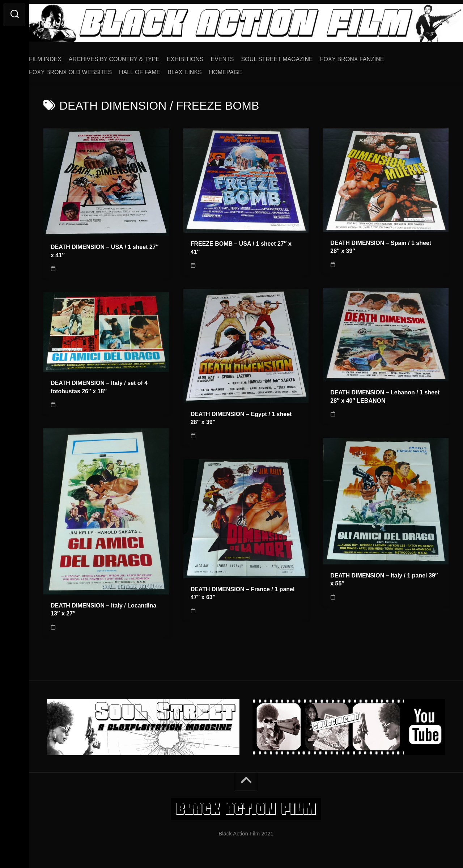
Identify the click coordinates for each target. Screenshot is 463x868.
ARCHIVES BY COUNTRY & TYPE (129, 57)
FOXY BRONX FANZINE (367, 57)
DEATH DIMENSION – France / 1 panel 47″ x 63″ (243, 591)
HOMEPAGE (240, 70)
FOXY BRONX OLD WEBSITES (85, 70)
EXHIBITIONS (199, 57)
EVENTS (237, 57)
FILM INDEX (60, 57)
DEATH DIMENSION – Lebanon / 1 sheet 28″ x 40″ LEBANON (385, 394)
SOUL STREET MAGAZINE (292, 57)
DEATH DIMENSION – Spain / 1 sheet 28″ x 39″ (381, 245)
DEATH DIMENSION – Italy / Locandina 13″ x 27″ (103, 607)
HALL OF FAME (154, 70)
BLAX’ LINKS (199, 70)
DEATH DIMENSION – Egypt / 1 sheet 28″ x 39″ (241, 416)
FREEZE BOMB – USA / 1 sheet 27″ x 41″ (241, 245)
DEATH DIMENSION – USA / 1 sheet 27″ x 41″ (105, 249)
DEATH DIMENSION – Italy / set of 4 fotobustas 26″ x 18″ (99, 385)
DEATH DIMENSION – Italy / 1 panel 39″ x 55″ (384, 577)
